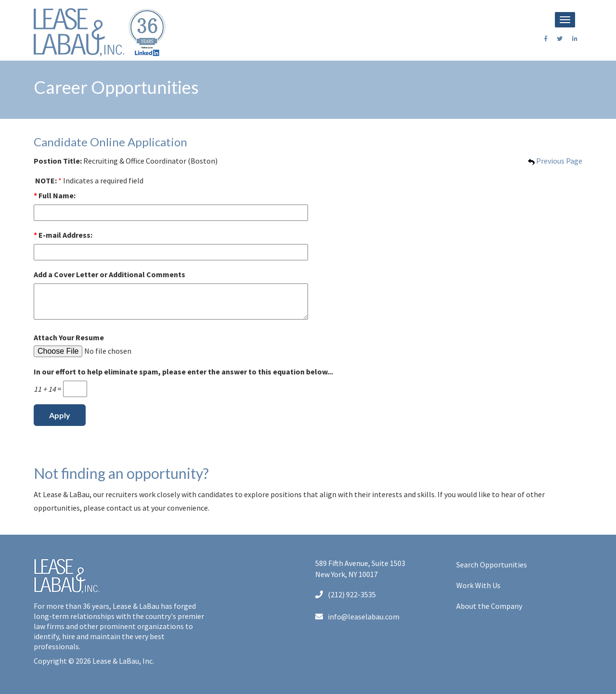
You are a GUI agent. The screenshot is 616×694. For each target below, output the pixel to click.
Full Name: (55, 195)
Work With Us (478, 585)
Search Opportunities (492, 565)
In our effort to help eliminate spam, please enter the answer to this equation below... (183, 372)
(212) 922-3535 (346, 594)
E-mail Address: (63, 235)
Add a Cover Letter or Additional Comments (109, 274)
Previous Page (555, 161)
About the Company (489, 606)
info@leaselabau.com (357, 617)
